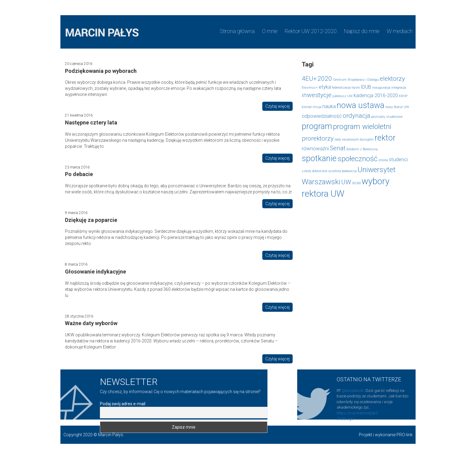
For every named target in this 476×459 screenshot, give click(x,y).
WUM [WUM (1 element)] (356, 183)
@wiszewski (353, 391)
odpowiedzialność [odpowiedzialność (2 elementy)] (322, 116)
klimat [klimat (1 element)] (307, 107)
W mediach (400, 31)
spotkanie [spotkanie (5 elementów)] (319, 158)
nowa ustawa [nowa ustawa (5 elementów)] (360, 105)
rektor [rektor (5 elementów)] (385, 138)
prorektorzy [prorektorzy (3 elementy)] (318, 138)
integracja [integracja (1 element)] (399, 88)
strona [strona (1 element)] (383, 160)
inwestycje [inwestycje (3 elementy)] (317, 95)
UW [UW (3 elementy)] (346, 182)
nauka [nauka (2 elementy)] (329, 106)
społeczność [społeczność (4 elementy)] (357, 159)
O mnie (270, 31)
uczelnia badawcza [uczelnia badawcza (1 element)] (342, 171)
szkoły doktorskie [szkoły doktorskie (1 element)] (314, 171)
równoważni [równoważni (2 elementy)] (315, 148)
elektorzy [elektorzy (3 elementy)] (392, 79)
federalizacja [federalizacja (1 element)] (341, 88)
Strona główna (237, 31)
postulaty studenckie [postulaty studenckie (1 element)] (387, 117)
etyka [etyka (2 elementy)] (325, 87)
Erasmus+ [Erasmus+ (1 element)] (310, 88)
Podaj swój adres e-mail (123, 404)
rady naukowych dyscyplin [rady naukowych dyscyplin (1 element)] (354, 139)
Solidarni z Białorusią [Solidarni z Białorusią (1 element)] (362, 149)
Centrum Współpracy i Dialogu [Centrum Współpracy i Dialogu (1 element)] (356, 80)
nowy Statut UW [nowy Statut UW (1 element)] (397, 107)
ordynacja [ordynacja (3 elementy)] (357, 116)
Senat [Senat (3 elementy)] (338, 148)
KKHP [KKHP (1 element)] (403, 96)
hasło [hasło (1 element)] (356, 88)
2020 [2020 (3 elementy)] (325, 79)
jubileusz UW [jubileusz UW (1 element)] (343, 96)
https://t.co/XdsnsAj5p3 (357, 413)
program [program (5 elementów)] (317, 126)
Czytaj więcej (277, 106)
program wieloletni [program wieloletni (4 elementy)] (362, 127)
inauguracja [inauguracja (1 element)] (381, 88)
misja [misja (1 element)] (317, 107)
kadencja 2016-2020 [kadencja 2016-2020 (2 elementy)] (376, 95)
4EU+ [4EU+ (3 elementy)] (309, 79)
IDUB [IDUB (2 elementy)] (366, 87)
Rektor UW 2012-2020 (311, 31)
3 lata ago (345, 419)
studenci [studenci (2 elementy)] (398, 159)
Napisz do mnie (362, 31)
